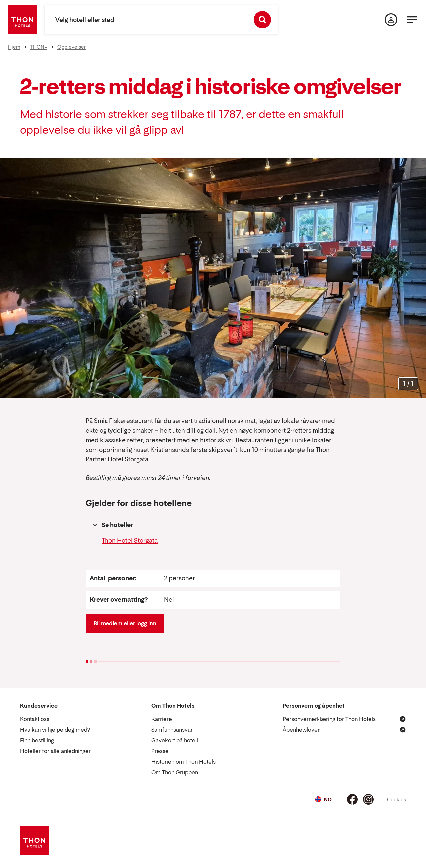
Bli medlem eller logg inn (125, 623)
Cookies (397, 800)
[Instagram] (368, 799)
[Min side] (391, 20)
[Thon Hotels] (22, 20)
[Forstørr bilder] (408, 384)
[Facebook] (352, 799)
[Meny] (412, 20)
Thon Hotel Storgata (130, 540)
